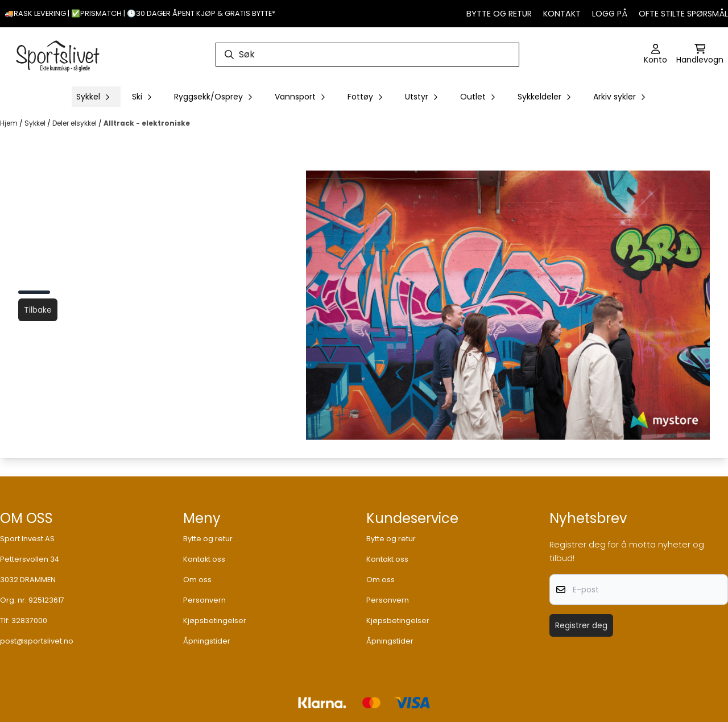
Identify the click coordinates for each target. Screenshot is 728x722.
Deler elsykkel (75, 123)
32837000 (29, 621)
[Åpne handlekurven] (700, 55)
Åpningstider (207, 641)
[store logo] (58, 55)
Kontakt (562, 14)
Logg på (610, 14)
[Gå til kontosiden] (655, 55)
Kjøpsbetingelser (215, 621)
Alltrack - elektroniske (147, 123)
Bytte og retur (499, 14)
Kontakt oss (204, 559)
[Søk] (367, 55)
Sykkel (36, 123)
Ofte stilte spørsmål (683, 14)
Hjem (10, 123)
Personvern (204, 600)
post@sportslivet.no (37, 641)
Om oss (197, 580)
